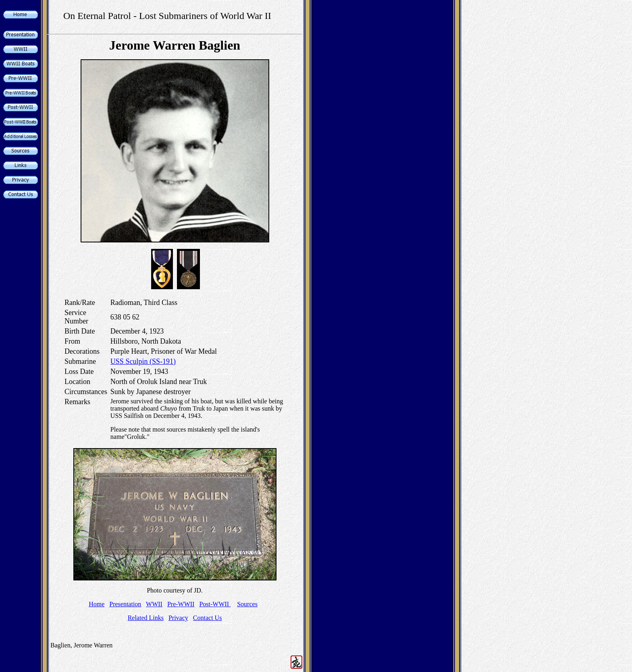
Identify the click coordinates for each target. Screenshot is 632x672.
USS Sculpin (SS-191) (143, 361)
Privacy (178, 618)
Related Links (146, 618)
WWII (154, 604)
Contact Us (208, 618)
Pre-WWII (181, 604)
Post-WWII (215, 604)
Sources (247, 604)
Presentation (125, 604)
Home (97, 604)
